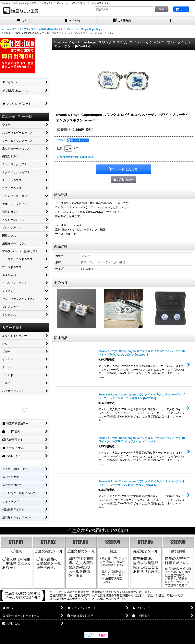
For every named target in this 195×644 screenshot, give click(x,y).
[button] (171, 21)
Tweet (61, 140)
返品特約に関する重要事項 (75, 157)
